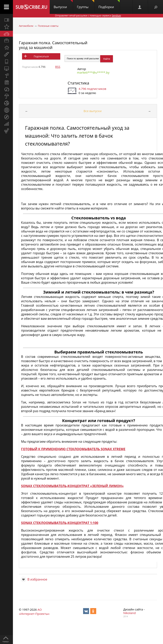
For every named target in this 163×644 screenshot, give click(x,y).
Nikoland (129, 613)
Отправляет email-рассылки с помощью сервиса (88, 16)
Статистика (78, 83)
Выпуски (63, 5)
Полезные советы (48, 26)
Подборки (109, 5)
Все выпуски (93, 111)
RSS (58, 67)
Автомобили (26, 26)
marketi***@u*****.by (93, 72)
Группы (86, 5)
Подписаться (41, 56)
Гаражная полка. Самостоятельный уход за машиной (53, 45)
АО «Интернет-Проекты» (34, 612)
